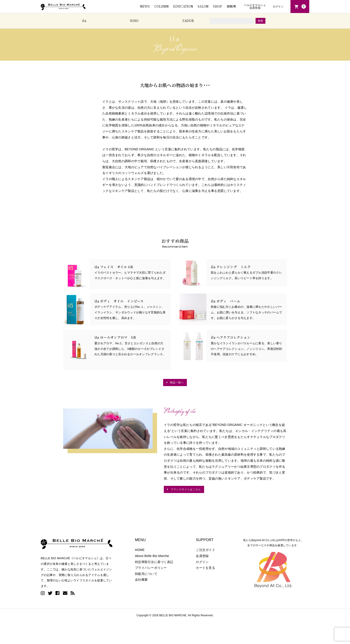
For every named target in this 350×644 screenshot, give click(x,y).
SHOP (218, 6)
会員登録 (202, 556)
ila (84, 21)
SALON (203, 6)
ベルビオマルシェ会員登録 (255, 6)
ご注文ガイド (205, 550)
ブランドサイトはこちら (186, 489)
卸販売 (232, 6)
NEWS (145, 6)
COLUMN (162, 6)
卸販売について (146, 574)
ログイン (278, 6)
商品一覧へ (177, 382)
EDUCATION (183, 6)
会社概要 (141, 580)
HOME (140, 550)
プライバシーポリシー (151, 568)
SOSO (134, 21)
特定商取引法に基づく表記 (154, 562)
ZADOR (188, 21)
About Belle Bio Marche (152, 556)
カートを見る (205, 568)
